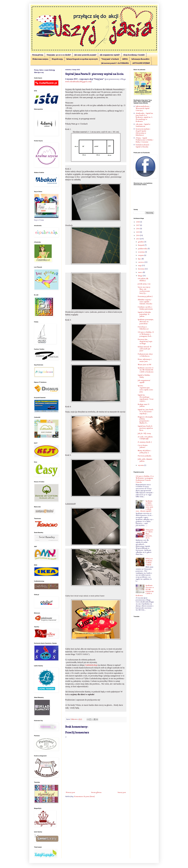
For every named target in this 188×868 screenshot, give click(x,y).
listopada (141, 245)
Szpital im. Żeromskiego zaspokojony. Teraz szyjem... (146, 398)
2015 (138, 232)
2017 (138, 225)
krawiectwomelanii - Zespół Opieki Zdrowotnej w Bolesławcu (143, 132)
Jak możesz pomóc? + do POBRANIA (115, 63)
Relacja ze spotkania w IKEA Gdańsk (149, 562)
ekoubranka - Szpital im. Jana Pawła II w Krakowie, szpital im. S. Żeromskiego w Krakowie (144, 117)
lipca (140, 259)
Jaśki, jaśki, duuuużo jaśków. (145, 460)
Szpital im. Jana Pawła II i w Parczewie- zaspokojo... (145, 412)
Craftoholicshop (91, 665)
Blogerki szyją (57, 59)
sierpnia (141, 255)
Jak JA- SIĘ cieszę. (144, 433)
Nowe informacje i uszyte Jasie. (145, 360)
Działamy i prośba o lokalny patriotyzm (145, 308)
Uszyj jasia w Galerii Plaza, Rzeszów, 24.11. (149, 534)
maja (140, 265)
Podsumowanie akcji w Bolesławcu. (145, 355)
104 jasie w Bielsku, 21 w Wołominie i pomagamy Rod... (146, 334)
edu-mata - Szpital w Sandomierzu (143, 125)
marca (141, 272)
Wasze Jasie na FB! (144, 365)
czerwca (141, 262)
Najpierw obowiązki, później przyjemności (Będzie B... (145, 420)
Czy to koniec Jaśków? (143, 446)
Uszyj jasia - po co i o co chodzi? (59, 55)
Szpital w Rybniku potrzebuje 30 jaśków (144, 314)
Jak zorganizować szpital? (110, 55)
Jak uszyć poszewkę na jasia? (85, 55)
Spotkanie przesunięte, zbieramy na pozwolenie (146, 322)
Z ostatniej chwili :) (145, 442)
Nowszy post (70, 792)
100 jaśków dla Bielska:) (143, 280)
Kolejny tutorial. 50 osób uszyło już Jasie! (145, 349)
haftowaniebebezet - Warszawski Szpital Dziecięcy (143, 108)
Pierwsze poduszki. (145, 456)
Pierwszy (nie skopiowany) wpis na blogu (145, 341)
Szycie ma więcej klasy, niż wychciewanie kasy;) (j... (144, 290)
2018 (138, 222)
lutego (141, 276)
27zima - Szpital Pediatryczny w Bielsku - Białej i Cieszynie (145, 140)
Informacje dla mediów (140, 59)
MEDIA (125, 59)
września (142, 252)
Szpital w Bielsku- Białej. (144, 376)
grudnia (141, 242)
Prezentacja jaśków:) (145, 296)
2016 (138, 229)
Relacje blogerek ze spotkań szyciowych (82, 59)
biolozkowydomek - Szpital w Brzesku (143, 146)
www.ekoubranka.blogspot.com (78, 82)
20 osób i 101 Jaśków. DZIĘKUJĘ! (145, 438)
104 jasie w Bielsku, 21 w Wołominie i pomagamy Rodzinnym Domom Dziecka (145, 479)
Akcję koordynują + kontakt (134, 55)
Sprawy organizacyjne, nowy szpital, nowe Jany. (145, 389)
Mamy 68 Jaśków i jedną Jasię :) (144, 452)
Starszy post (122, 792)
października (143, 249)
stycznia (141, 465)
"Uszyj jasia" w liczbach (110, 59)
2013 (138, 239)
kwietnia (141, 269)
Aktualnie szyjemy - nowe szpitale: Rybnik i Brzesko (145, 302)
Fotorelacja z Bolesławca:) (143, 328)
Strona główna (38, 55)
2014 (138, 235)
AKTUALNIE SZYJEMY (141, 63)
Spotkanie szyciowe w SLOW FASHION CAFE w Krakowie (146, 370)
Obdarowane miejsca (40, 59)
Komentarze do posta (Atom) (84, 796)
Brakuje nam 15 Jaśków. (143, 405)
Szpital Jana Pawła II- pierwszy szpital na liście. (145, 428)
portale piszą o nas (144, 284)
